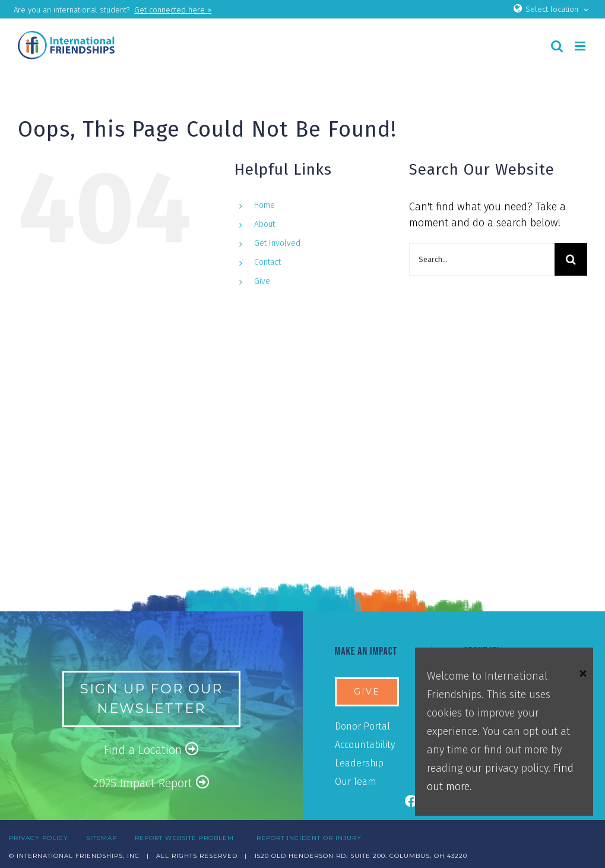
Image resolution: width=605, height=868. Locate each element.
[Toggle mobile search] (557, 46)
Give (262, 281)
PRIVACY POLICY (39, 838)
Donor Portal (362, 726)
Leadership (359, 763)
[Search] (571, 259)
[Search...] (482, 259)
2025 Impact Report (151, 783)
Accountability (365, 745)
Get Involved (277, 243)
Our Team (356, 782)
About (265, 224)
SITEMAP (102, 838)
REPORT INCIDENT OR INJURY (309, 838)
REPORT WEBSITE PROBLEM (184, 838)
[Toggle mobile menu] (581, 46)
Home (265, 205)
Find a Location (151, 749)
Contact (267, 262)
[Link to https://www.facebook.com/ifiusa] (411, 801)
